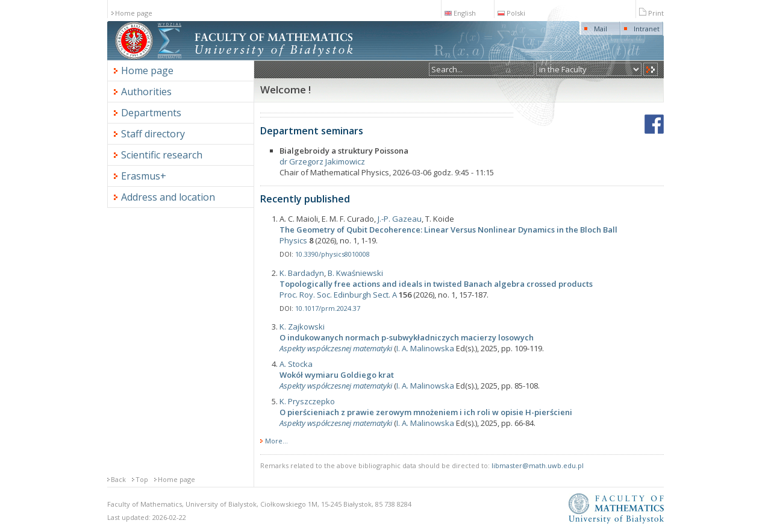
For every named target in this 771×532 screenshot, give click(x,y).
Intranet (647, 29)
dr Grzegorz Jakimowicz (322, 161)
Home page (134, 13)
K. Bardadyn (302, 273)
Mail (601, 29)
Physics (293, 240)
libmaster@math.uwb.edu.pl (538, 465)
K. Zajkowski (302, 327)
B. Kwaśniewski (355, 273)
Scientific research (162, 155)
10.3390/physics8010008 (332, 254)
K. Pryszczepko (307, 401)
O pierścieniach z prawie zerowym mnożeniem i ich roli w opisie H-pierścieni (426, 412)
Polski (511, 13)
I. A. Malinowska (425, 348)
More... (276, 441)
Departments (151, 113)
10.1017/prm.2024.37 (328, 308)
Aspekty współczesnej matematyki (336, 348)
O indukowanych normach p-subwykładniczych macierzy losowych (407, 337)
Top (142, 479)
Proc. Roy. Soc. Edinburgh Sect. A (338, 295)
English (460, 13)
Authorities (146, 92)
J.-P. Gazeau (400, 219)
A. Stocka (296, 364)
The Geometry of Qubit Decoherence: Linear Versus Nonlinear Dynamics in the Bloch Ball (448, 230)
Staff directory (153, 134)
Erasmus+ (144, 176)
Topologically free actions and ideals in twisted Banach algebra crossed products (436, 284)
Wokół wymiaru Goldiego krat (337, 375)
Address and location (168, 197)
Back (118, 479)
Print (651, 13)
